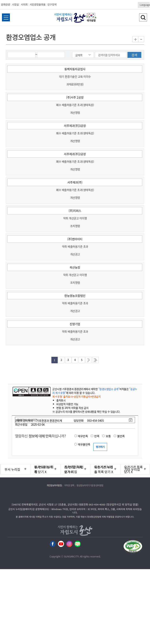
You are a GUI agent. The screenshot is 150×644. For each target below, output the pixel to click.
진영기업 (75, 324)
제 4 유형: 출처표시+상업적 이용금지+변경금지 (76, 396)
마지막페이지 (95, 360)
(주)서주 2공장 (75, 97)
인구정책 (52, 4)
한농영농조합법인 (75, 296)
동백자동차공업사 (75, 69)
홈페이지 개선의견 (27, 420)
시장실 (15, 4)
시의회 (24, 4)
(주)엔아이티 (75, 239)
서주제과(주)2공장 (75, 154)
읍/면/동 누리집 (43, 469)
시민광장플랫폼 (38, 4)
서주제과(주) (75, 182)
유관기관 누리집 (104, 469)
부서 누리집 (12, 469)
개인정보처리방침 (54, 485)
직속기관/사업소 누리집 (74, 469)
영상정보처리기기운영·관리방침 (90, 485)
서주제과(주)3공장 (75, 126)
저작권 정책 (69, 485)
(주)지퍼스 (75, 211)
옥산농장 (75, 267)
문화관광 (6, 4)
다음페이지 (89, 360)
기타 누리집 (132, 469)
